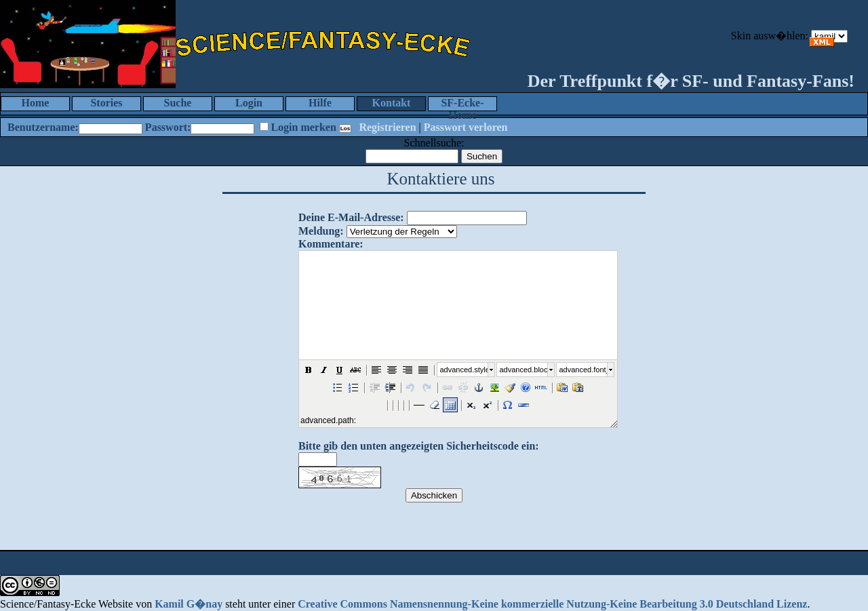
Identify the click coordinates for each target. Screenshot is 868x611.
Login (249, 103)
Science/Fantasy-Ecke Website (66, 604)
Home (36, 103)
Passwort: (168, 127)
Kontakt (392, 103)
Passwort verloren (466, 127)
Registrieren (387, 127)
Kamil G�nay (189, 604)
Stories (106, 103)
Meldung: (321, 231)
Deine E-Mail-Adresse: (351, 217)
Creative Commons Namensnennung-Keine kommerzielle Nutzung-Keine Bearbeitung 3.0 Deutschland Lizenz (552, 604)
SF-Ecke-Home (462, 104)
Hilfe (320, 103)
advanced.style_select (464, 370)
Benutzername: (43, 127)
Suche (178, 103)
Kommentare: (331, 244)
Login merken (303, 127)
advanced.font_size (583, 370)
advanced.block (524, 370)
